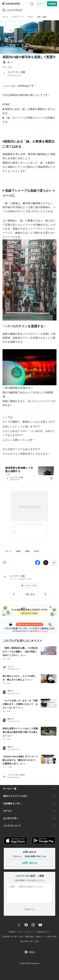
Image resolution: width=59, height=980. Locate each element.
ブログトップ (18, 17)
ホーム (5, 17)
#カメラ (9, 551)
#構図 (27, 551)
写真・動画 (42, 17)
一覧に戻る (30, 594)
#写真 (36, 551)
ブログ (30, 17)
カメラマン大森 (17, 477)
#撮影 (18, 551)
